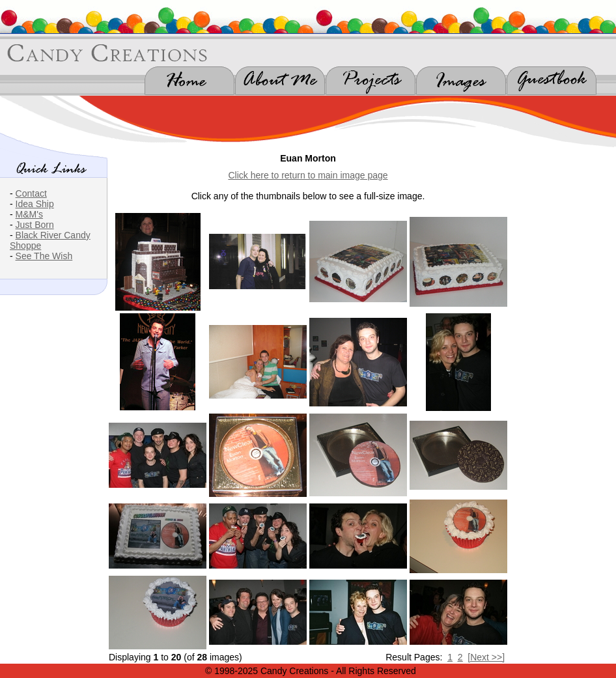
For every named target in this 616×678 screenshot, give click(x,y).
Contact (31, 193)
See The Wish (44, 256)
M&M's (29, 214)
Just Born (35, 225)
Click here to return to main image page (308, 175)
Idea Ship (35, 204)
